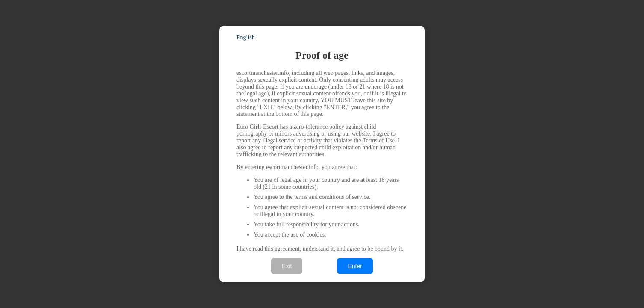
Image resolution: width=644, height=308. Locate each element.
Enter (355, 266)
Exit (287, 266)
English (246, 37)
